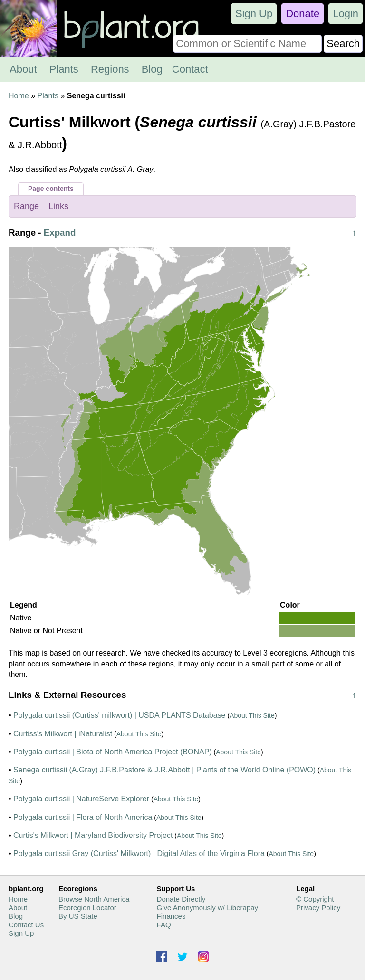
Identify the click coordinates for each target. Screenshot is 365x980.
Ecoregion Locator (87, 908)
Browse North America (94, 899)
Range (26, 206)
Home (19, 96)
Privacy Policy (318, 908)
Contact (190, 69)
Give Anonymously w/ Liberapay (207, 908)
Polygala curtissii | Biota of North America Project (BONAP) (113, 752)
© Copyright (315, 899)
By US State (78, 916)
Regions (110, 69)
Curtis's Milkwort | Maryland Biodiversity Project (93, 835)
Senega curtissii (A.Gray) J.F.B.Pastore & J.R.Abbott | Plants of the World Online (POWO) (164, 770)
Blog (152, 69)
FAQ (164, 925)
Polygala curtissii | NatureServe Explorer (81, 799)
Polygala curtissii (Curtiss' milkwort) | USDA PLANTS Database (119, 715)
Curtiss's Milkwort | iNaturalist (63, 734)
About (23, 69)
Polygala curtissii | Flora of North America (83, 817)
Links (58, 206)
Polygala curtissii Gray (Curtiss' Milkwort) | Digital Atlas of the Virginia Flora (139, 853)
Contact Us (26, 925)
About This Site (252, 715)
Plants (64, 69)
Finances (171, 916)
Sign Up (254, 14)
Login (346, 14)
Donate (303, 14)
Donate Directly (181, 899)
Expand (60, 233)
